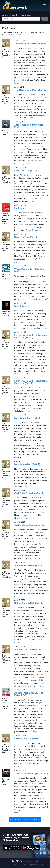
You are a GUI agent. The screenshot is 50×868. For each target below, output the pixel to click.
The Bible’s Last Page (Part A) (30, 90)
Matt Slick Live (22, 306)
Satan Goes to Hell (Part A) (29, 603)
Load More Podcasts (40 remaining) (25, 819)
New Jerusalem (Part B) (27, 418)
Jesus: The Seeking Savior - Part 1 (29, 126)
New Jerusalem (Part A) (27, 464)
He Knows (20, 208)
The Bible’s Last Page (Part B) (30, 44)
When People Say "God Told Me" (29, 270)
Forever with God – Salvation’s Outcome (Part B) (31, 336)
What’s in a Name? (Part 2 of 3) (31, 773)
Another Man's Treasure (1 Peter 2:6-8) (29, 694)
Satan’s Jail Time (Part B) (28, 650)
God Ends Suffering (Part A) (29, 525)
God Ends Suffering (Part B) (29, 493)
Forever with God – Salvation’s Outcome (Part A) (31, 382)
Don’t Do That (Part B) (26, 171)
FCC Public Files (31, 861)
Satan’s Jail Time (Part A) (28, 739)
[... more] (18, 83)
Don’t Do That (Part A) (26, 237)
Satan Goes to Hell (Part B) (29, 566)
